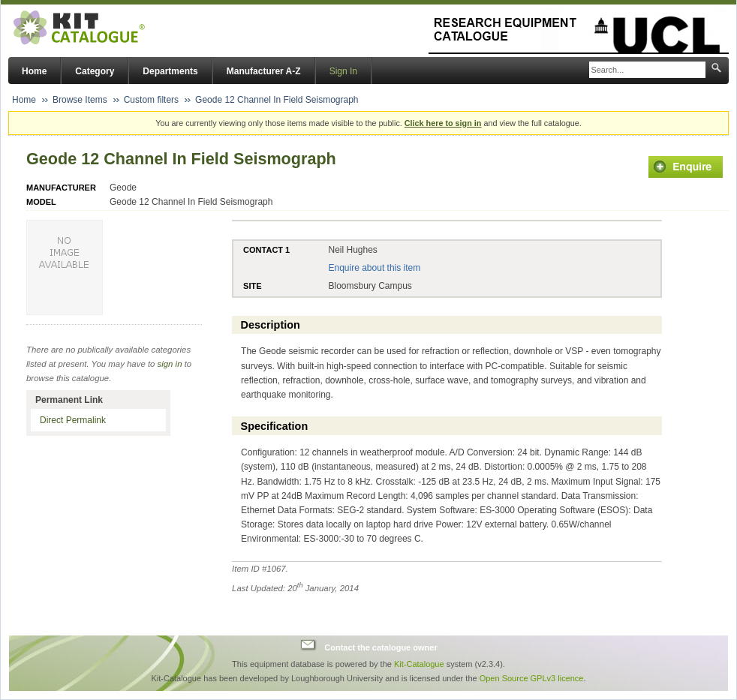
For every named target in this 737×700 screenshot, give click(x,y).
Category (95, 71)
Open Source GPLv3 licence (532, 678)
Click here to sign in (443, 123)
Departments (170, 71)
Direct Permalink (73, 420)
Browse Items (80, 100)
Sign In (343, 71)
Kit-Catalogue (419, 664)
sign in (170, 364)
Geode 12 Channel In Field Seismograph (277, 100)
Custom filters (151, 100)
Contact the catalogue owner (381, 647)
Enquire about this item (374, 268)
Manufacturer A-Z (264, 71)
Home (34, 71)
